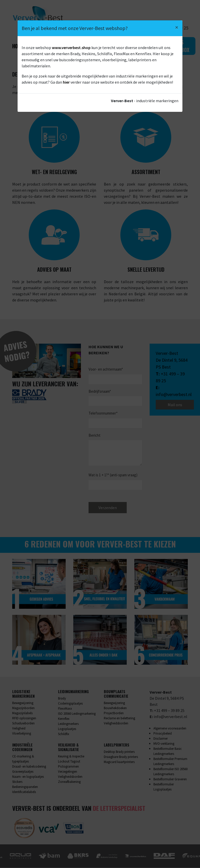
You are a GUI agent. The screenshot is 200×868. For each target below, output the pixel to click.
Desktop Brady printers (119, 752)
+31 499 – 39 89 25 (169, 711)
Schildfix (64, 734)
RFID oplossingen (24, 718)
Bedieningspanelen (25, 787)
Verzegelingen (68, 772)
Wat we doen (45, 46)
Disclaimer (161, 739)
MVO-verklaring (164, 744)
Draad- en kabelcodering (29, 767)
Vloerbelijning (22, 734)
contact (152, 93)
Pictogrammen (68, 767)
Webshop (113, 46)
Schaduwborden (23, 724)
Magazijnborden (23, 708)
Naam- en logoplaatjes (28, 777)
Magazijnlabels (22, 713)
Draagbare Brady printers (121, 757)
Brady (62, 699)
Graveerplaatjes (23, 772)
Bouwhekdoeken (115, 708)
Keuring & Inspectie (71, 757)
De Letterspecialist (119, 808)
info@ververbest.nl (174, 395)
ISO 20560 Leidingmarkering (77, 714)
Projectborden (114, 713)
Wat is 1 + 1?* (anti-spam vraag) (113, 475)
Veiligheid (19, 729)
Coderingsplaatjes (70, 704)
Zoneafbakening (69, 782)
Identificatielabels (24, 792)
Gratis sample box (176, 46)
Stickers (17, 782)
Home (18, 46)
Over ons (81, 46)
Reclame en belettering (119, 718)
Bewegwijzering (23, 703)
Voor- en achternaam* (106, 369)
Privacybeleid (163, 734)
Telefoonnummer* (103, 413)
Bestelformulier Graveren (170, 779)
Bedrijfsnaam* (100, 391)
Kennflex (64, 719)
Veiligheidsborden (116, 724)
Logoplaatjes (67, 729)
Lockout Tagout (69, 762)
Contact (140, 46)
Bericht (95, 435)
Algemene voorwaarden (170, 729)
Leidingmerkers (68, 724)
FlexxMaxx (65, 709)
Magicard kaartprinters (119, 762)
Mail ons (175, 405)
